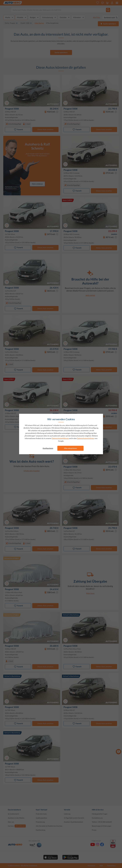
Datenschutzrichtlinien (86, 438)
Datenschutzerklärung (60, 438)
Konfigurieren (48, 448)
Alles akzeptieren (70, 448)
